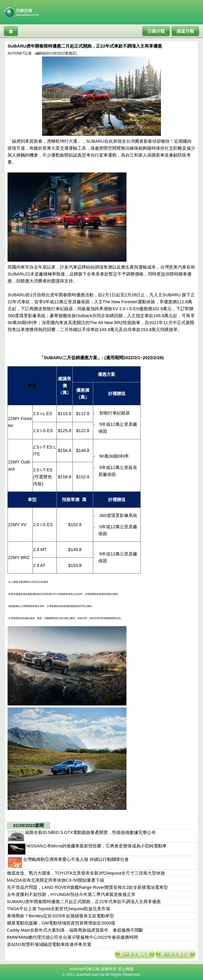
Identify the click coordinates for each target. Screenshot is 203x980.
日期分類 (156, 31)
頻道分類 (185, 31)
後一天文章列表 (175, 955)
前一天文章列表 (135, 955)
